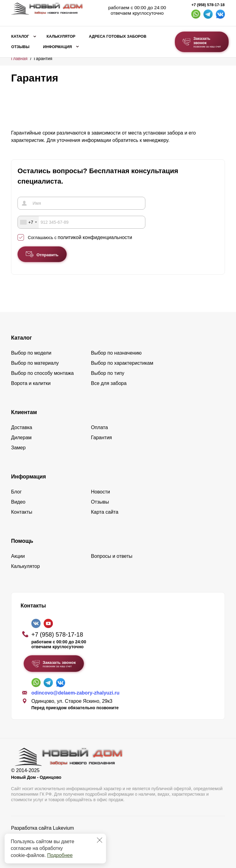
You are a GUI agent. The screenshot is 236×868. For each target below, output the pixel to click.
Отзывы (20, 47)
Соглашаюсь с (80, 238)
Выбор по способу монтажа (42, 373)
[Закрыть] (100, 840)
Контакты (22, 512)
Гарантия (101, 438)
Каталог (20, 36)
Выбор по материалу (35, 363)
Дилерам (21, 438)
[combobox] (28, 222)
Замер (18, 448)
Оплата (99, 427)
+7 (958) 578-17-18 (208, 5)
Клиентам (24, 412)
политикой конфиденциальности (95, 237)
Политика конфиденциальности (47, 837)
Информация (57, 47)
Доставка (22, 427)
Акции (18, 556)
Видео (18, 502)
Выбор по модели (31, 353)
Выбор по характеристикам (122, 363)
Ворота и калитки (31, 383)
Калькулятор (61, 36)
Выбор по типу (108, 373)
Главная (19, 59)
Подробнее (60, 855)
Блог (16, 492)
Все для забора (109, 383)
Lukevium (63, 828)
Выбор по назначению (116, 353)
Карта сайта (105, 512)
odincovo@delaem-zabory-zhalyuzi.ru (75, 693)
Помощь (22, 541)
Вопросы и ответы (112, 556)
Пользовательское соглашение (46, 844)
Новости (100, 492)
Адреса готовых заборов (118, 36)
